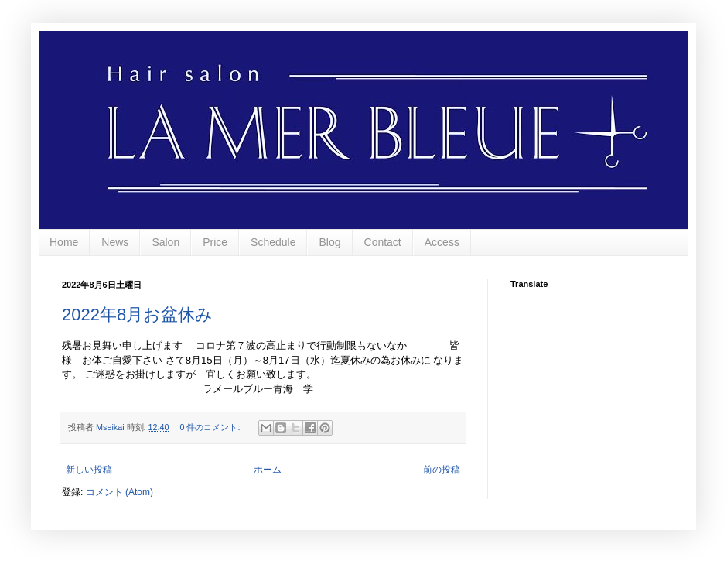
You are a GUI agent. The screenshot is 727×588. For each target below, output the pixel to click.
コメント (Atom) (119, 492)
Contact (383, 242)
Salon (166, 242)
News (115, 242)
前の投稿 (442, 470)
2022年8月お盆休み (137, 315)
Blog (329, 242)
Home (64, 242)
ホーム (268, 470)
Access (442, 242)
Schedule (273, 242)
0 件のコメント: (211, 427)
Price (215, 242)
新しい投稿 (89, 470)
